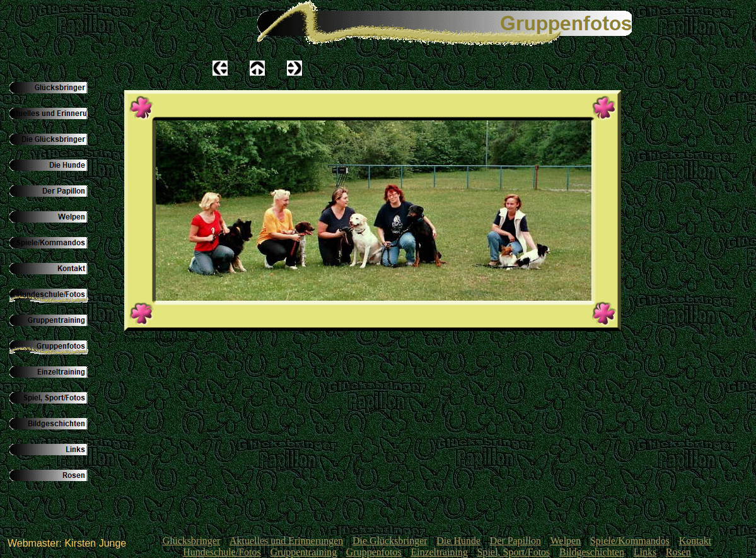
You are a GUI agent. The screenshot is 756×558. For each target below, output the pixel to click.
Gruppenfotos (374, 552)
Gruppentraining (303, 552)
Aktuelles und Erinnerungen (286, 541)
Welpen (566, 541)
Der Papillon (515, 541)
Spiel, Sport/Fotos (514, 552)
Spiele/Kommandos (630, 541)
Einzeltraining (439, 552)
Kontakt (695, 541)
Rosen (678, 552)
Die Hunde (458, 541)
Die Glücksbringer (390, 541)
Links (645, 552)
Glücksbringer (192, 541)
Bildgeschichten (592, 552)
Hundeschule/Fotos (222, 552)
